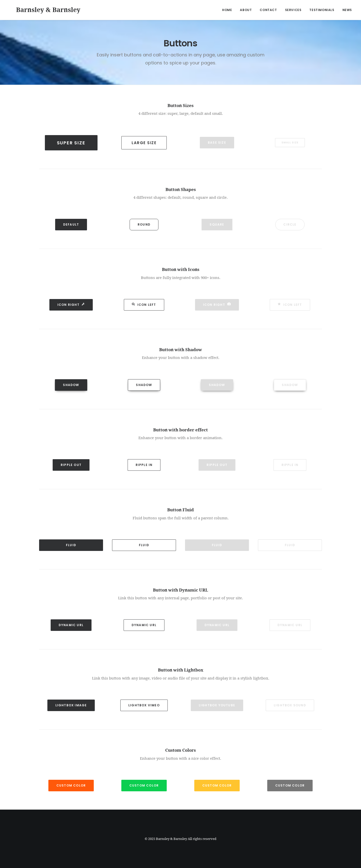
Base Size (217, 142)
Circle (290, 224)
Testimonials (322, 10)
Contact (268, 10)
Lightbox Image (71, 705)
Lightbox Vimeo (144, 705)
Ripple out (71, 465)
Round (144, 224)
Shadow (71, 385)
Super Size (71, 143)
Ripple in (144, 465)
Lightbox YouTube (217, 705)
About (246, 10)
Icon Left (144, 305)
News (347, 10)
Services (293, 10)
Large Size (144, 143)
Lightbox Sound (290, 705)
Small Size (290, 142)
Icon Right (71, 305)
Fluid (71, 545)
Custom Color (71, 785)
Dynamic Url (71, 625)
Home (227, 10)
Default (71, 224)
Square (217, 224)
